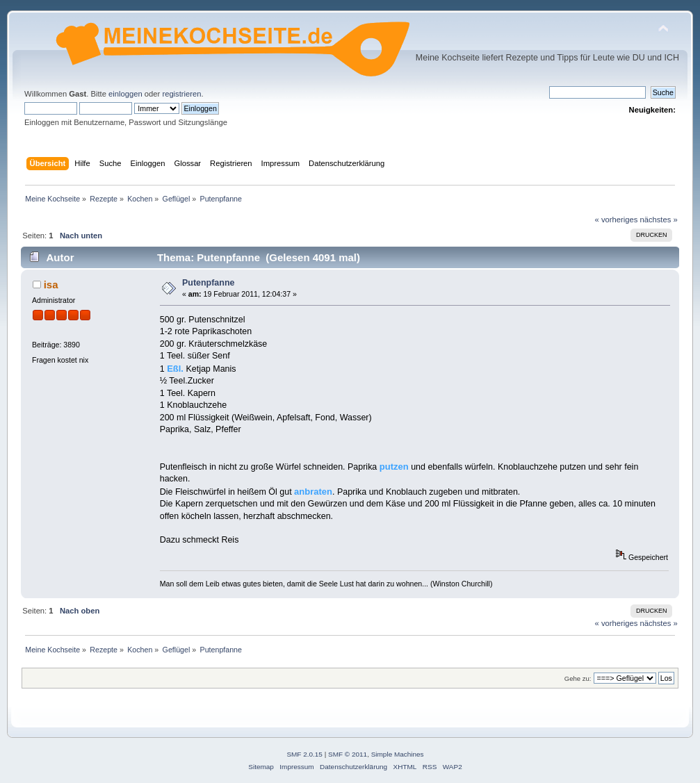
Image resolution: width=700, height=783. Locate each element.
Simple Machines (398, 754)
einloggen (125, 94)
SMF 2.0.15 (304, 754)
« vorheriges (617, 220)
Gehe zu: (578, 678)
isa (51, 285)
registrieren (181, 94)
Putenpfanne (209, 283)
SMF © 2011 (348, 754)
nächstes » (658, 220)
